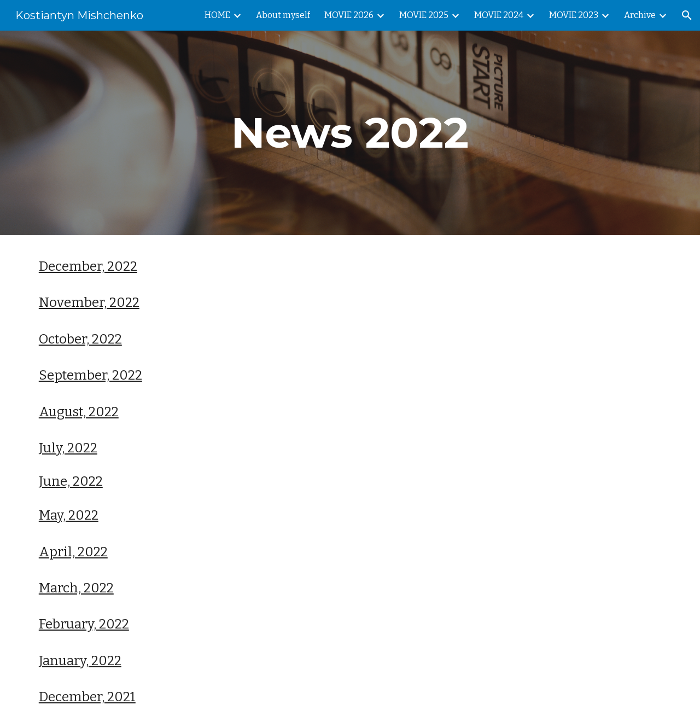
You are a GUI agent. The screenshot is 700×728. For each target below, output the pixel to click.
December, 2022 (88, 266)
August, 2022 (79, 412)
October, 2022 (80, 339)
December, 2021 (87, 697)
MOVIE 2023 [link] (574, 15)
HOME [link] (217, 15)
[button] (687, 15)
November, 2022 (89, 302)
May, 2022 (69, 515)
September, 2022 (91, 375)
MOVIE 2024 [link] (499, 15)
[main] (350, 133)
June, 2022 (71, 481)
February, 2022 (84, 624)
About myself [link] (283, 15)
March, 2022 (76, 588)
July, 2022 (68, 448)
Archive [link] (640, 15)
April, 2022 (73, 552)
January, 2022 (80, 661)
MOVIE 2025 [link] (424, 15)
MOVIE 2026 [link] (349, 15)
